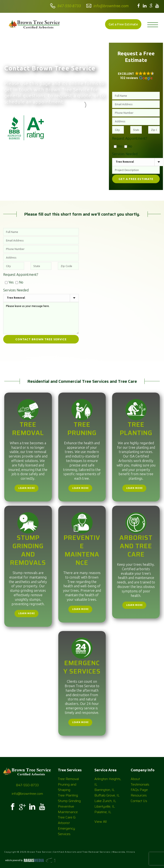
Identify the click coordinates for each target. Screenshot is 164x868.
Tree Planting (136, 429)
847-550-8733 (69, 6)
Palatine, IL (103, 812)
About (135, 779)
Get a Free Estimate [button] (123, 24)
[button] (136, 76)
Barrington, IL (105, 790)
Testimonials (140, 784)
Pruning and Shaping (67, 787)
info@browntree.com (111, 6)
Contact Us (139, 801)
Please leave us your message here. (41, 318)
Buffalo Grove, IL (107, 795)
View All (100, 822)
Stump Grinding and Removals (28, 550)
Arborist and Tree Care (136, 546)
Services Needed (125, 154)
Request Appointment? (130, 138)
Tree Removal (28, 429)
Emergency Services (82, 667)
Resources (139, 795)
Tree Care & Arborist (67, 820)
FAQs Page (139, 790)
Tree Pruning (82, 429)
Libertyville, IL (105, 806)
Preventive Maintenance (82, 550)
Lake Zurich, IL (105, 801)
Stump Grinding (69, 801)
